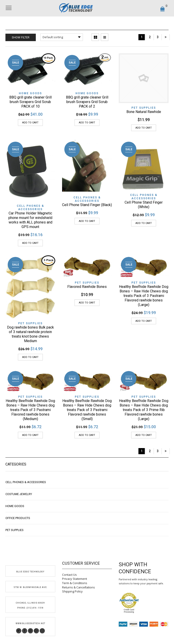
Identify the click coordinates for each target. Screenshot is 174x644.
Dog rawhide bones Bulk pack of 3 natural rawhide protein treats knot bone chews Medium (30, 334)
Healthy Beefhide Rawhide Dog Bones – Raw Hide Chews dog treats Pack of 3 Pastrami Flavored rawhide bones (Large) (144, 296)
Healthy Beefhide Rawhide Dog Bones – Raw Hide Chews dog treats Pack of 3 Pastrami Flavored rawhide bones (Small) (87, 410)
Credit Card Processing (129, 611)
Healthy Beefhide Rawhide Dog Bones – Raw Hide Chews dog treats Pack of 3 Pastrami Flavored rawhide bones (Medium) (30, 410)
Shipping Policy (72, 591)
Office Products (18, 518)
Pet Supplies (144, 108)
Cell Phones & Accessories (30, 208)
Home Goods (30, 93)
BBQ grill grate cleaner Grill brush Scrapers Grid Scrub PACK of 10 (30, 102)
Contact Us (69, 575)
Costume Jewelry (19, 494)
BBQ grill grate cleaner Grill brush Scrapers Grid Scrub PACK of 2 (87, 102)
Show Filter (21, 37)
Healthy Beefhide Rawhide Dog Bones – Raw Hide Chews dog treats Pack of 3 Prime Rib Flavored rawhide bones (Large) (144, 410)
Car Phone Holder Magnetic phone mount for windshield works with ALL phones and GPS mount (30, 220)
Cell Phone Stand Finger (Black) (87, 205)
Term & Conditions (75, 583)
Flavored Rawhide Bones (87, 287)
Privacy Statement (75, 579)
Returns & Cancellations (79, 587)
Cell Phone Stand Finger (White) (144, 205)
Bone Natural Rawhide (144, 112)
